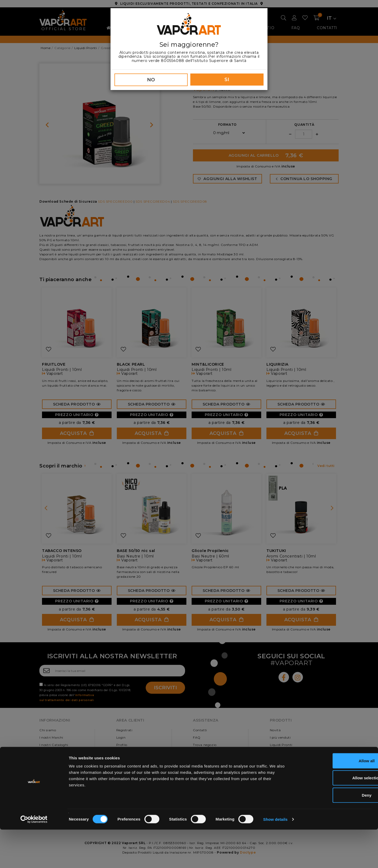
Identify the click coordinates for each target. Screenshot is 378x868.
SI (227, 80)
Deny (334, 833)
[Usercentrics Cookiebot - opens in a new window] (34, 858)
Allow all (334, 799)
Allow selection (334, 816)
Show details (275, 858)
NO (151, 80)
